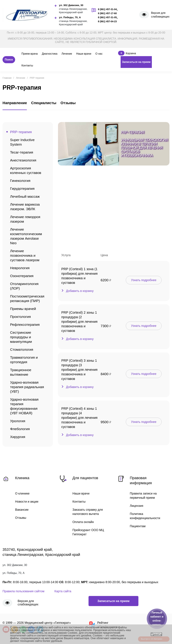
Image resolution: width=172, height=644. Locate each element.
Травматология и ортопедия (24, 360)
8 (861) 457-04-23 (107, 21)
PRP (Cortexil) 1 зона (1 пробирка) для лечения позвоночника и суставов (79, 276)
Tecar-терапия (22, 152)
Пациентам (138, 526)
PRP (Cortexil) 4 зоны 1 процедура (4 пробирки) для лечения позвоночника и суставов (79, 418)
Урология (18, 421)
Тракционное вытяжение (21, 372)
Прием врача (30, 54)
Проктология (20, 317)
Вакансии (22, 510)
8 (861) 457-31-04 (107, 9)
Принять (156, 634)
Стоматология (22, 349)
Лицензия (137, 506)
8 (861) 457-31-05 (107, 17)
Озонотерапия (22, 276)
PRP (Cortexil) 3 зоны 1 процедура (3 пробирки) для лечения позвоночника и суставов (79, 370)
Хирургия (18, 437)
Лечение (67, 54)
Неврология (20, 268)
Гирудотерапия (22, 189)
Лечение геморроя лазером (25, 219)
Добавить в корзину (80, 291)
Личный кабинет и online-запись (157, 619)
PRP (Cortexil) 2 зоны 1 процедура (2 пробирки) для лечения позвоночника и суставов (79, 322)
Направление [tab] (15, 103)
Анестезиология (23, 160)
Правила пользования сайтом (23, 591)
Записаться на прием (136, 62)
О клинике (22, 493)
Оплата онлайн (83, 522)
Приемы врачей (23, 309)
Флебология (20, 429)
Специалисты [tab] (44, 103)
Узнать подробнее (144, 280)
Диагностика (50, 54)
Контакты (27, 65)
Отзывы (21, 518)
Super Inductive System (22, 142)
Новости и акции (27, 502)
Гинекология (20, 181)
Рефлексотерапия (25, 325)
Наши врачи (84, 54)
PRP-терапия (21, 132)
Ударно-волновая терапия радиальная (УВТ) (27, 387)
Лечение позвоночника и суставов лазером (25, 255)
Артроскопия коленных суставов (26, 170)
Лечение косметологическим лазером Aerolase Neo (26, 236)
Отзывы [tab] (68, 103)
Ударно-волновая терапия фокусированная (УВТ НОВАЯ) (24, 406)
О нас (99, 54)
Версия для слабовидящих (160, 15)
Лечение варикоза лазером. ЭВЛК (25, 207)
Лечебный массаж (25, 196)
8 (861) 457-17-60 (107, 13)
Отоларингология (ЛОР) (24, 286)
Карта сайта (63, 591)
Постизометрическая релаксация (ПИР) (27, 298)
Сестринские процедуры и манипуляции (21, 337)
